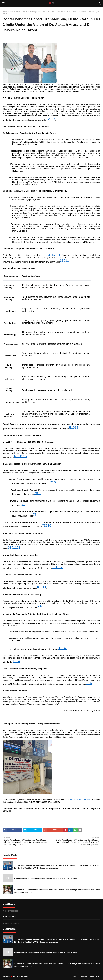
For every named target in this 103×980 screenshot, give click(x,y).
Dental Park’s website (81, 800)
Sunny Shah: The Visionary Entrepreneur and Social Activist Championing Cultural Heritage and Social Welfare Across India (57, 891)
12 (48, 119)
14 (52, 119)
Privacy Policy (95, 976)
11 (67, 261)
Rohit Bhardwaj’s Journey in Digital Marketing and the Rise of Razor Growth (46, 878)
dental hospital (53, 255)
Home (5, 12)
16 (25, 456)
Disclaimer (84, 976)
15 (21, 456)
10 (64, 261)
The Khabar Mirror (22, 976)
